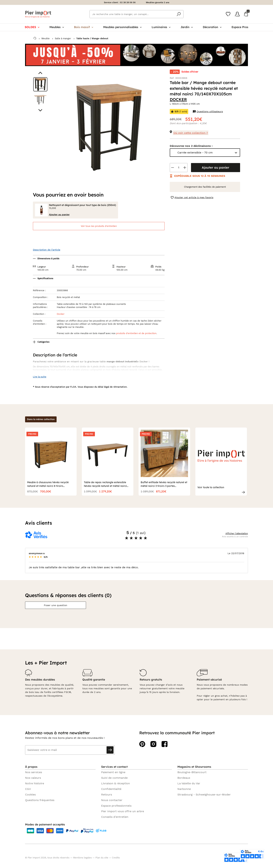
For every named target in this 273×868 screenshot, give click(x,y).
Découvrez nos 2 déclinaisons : (191, 146)
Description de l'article (47, 250)
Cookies (30, 795)
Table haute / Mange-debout (92, 38)
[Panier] (246, 14)
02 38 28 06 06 (128, 2)
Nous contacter (112, 800)
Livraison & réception (116, 783)
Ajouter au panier (216, 167)
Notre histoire (35, 783)
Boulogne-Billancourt (192, 772)
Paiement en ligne (113, 772)
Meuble (46, 38)
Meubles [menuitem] (57, 27)
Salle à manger (63, 38)
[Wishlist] (228, 14)
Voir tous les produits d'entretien (99, 226)
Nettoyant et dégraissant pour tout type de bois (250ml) (82, 205)
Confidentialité (111, 789)
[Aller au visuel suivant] (40, 110)
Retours (107, 795)
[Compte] (237, 14)
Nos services (34, 772)
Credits (116, 858)
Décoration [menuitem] (212, 27)
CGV (28, 789)
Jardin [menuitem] (187, 27)
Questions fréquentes (40, 800)
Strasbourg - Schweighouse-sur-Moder (204, 795)
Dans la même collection (41, 419)
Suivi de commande (114, 778)
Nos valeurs (33, 778)
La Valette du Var (189, 783)
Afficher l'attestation (237, 533)
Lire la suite (40, 377)
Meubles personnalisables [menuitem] (122, 27)
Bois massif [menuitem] (84, 27)
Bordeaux (184, 778)
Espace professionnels (116, 806)
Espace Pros (240, 27)
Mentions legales (82, 858)
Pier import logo (38, 14)
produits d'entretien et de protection (136, 333)
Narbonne (184, 789)
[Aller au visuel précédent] (40, 73)
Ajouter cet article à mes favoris (192, 197)
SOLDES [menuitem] (32, 27)
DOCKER (178, 99)
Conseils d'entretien (115, 817)
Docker (61, 314)
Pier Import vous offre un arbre (123, 811)
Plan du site (102, 858)
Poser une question (56, 605)
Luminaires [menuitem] (161, 27)
